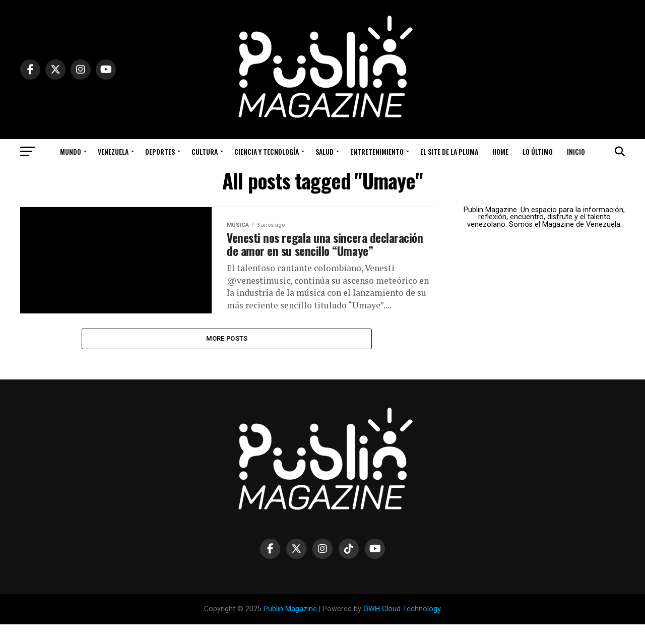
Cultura (205, 151)
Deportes (160, 151)
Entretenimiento (377, 151)
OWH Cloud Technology (402, 629)
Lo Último (538, 151)
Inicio (576, 151)
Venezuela (113, 151)
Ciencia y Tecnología (267, 151)
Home (500, 151)
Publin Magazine (290, 629)
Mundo (71, 151)
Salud (325, 151)
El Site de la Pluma (449, 151)
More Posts (227, 357)
